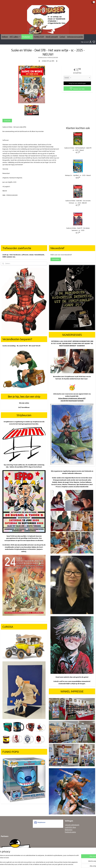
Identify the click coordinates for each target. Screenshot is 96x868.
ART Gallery (15, 37)
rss (58, 864)
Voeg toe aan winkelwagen (77, 83)
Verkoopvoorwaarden (75, 37)
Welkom (5, 37)
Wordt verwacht (52, 37)
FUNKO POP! (39, 37)
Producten (27, 37)
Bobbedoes (69, 830)
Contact (62, 37)
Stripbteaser (40, 823)
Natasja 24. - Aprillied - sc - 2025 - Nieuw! (78, 175)
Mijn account (86, 42)
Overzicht (7, 121)
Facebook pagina (70, 832)
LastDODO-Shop (70, 827)
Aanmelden (56, 259)
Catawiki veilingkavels (72, 825)
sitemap (55, 864)
